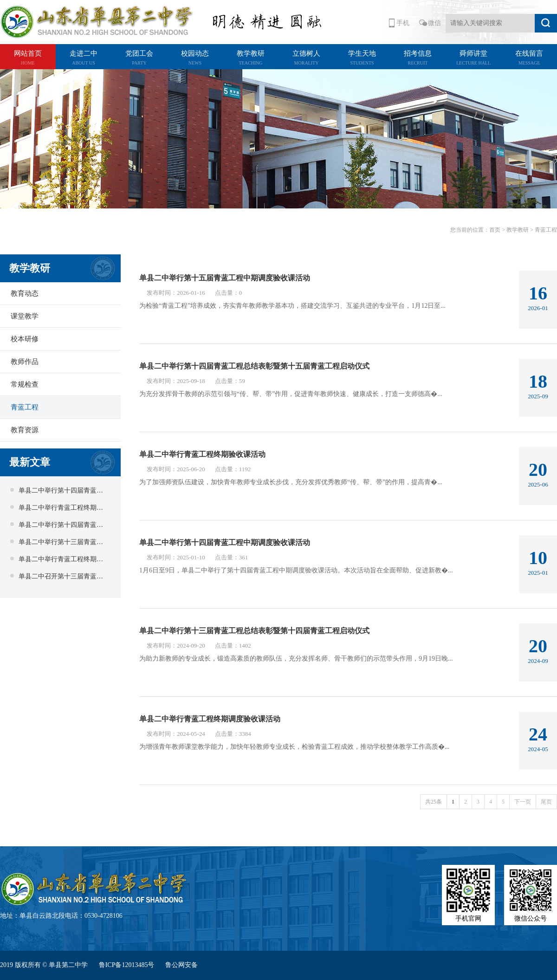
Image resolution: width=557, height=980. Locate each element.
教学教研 (518, 230)
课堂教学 (25, 316)
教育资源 (25, 430)
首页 (495, 230)
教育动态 (25, 293)
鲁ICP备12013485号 (127, 965)
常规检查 (25, 384)
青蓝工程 (25, 407)
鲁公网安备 (181, 965)
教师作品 (25, 362)
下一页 (523, 802)
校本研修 (25, 339)
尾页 (546, 802)
